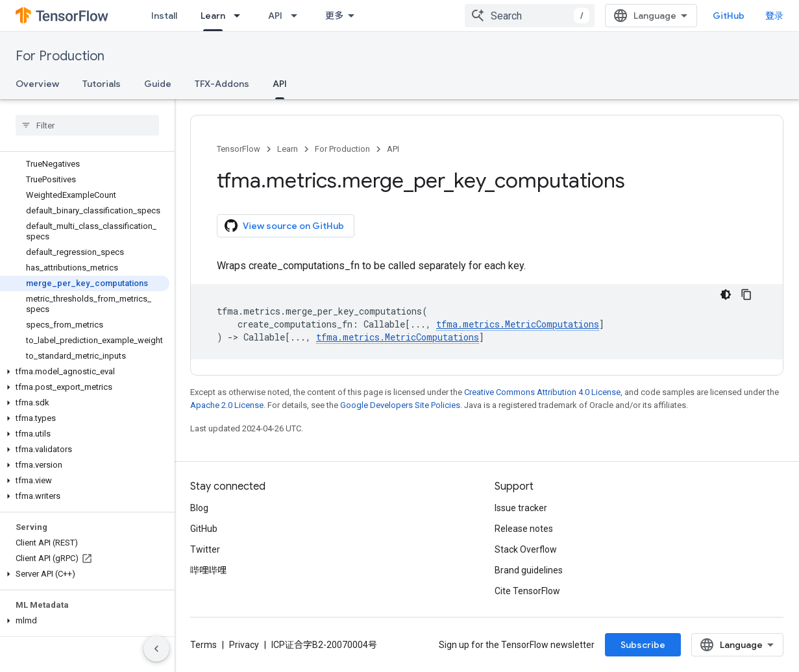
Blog (199, 508)
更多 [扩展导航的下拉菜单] (334, 16)
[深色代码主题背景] (726, 294)
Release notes (524, 529)
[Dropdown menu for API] (298, 16)
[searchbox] (87, 125)
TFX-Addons (222, 84)
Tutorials (102, 84)
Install (164, 16)
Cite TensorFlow (527, 591)
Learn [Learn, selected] (213, 16)
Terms (203, 645)
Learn (288, 149)
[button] (85, 372)
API (275, 16)
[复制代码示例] (746, 294)
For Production (60, 56)
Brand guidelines (529, 570)
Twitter (205, 549)
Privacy (244, 645)
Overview (37, 84)
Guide (158, 84)
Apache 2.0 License (227, 405)
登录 (774, 16)
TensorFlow (239, 149)
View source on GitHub (284, 226)
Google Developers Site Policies (400, 405)
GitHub (729, 16)
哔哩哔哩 (208, 570)
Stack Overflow (526, 549)
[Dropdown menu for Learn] (241, 16)
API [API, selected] (280, 84)
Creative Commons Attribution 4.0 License (542, 392)
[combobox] (530, 16)
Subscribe (643, 645)
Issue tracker (521, 508)
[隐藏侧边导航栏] (156, 649)
